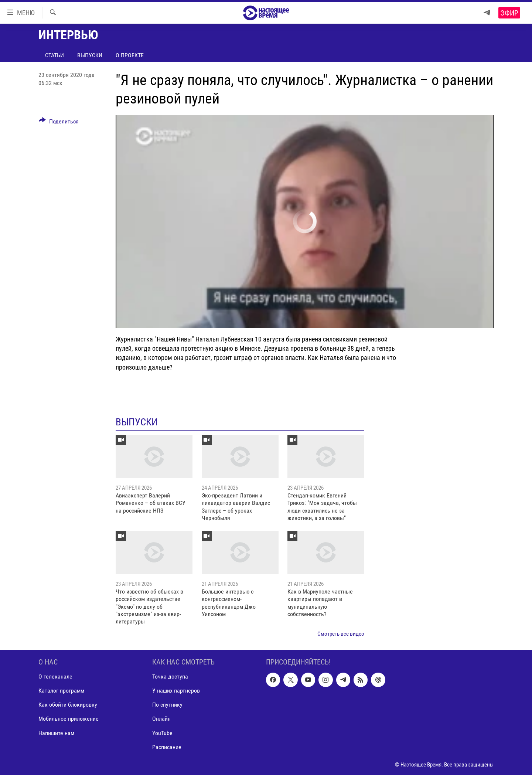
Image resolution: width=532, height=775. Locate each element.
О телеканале (55, 677)
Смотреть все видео (341, 634)
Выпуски (90, 55)
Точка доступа (170, 677)
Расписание (167, 747)
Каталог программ (61, 691)
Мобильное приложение (69, 719)
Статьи (54, 55)
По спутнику (167, 705)
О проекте (130, 55)
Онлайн (161, 719)
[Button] (59, 123)
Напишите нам (56, 733)
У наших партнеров (176, 691)
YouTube (162, 733)
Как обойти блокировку (68, 705)
